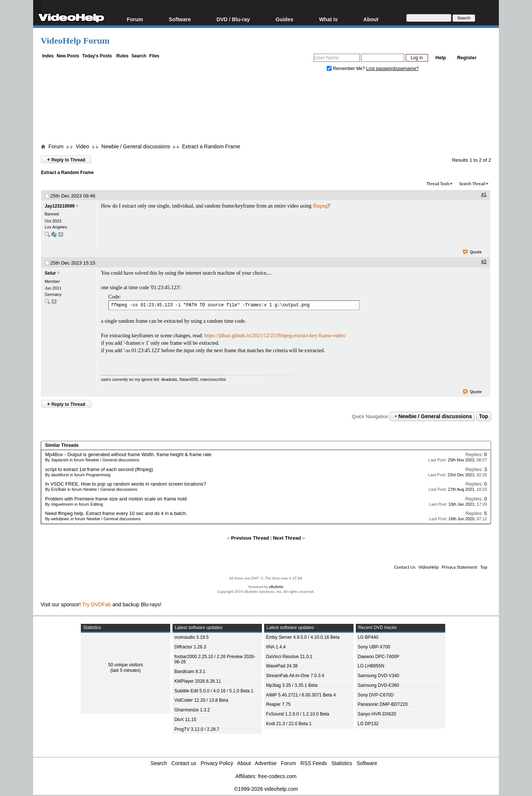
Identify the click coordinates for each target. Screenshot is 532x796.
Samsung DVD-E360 (378, 685)
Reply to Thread (66, 159)
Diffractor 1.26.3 (190, 647)
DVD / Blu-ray (233, 19)
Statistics (342, 763)
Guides (284, 19)
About (371, 19)
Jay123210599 (60, 206)
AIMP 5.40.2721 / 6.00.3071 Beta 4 (301, 695)
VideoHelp (429, 567)
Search (139, 56)
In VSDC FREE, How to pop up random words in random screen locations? (126, 484)
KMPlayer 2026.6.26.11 (198, 681)
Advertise (266, 763)
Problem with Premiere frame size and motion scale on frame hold (116, 499)
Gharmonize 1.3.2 (192, 710)
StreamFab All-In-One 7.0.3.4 (295, 676)
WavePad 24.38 (282, 666)
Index (48, 56)
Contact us (184, 763)
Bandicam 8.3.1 (190, 672)
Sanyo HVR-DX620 (377, 714)
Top (484, 416)
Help (441, 58)
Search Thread (472, 184)
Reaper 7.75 (278, 704)
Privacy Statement (460, 567)
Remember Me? (346, 69)
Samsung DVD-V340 (378, 676)
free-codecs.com (277, 776)
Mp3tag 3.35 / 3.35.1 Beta (292, 685)
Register (467, 58)
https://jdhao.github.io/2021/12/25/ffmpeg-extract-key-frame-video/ (275, 336)
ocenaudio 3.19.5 (191, 637)
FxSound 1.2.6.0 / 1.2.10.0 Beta (297, 714)
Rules (122, 56)
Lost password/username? (392, 69)
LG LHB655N (371, 666)
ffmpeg (320, 206)
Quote (473, 252)
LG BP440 (368, 637)
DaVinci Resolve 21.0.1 (289, 657)
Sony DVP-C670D (376, 695)
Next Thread (287, 538)
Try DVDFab (97, 604)
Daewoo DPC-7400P (378, 657)
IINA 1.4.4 (276, 647)
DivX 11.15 (185, 720)
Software (180, 19)
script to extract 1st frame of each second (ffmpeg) (99, 469)
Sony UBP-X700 (374, 647)
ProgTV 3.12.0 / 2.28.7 (197, 729)
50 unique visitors (125, 665)
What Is (328, 19)
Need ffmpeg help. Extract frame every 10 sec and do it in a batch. (116, 513)
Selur (50, 273)
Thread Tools (438, 184)
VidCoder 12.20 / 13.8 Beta (201, 700)
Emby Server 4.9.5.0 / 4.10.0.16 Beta (303, 637)
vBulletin (276, 587)
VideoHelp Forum (75, 41)
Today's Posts (97, 56)
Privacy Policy (217, 763)
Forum (135, 19)
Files (154, 56)
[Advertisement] (266, 109)
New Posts (68, 56)
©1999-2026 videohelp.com (266, 789)
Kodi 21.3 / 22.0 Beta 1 (289, 724)
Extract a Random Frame (211, 146)
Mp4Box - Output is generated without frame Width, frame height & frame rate (128, 454)
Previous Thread (250, 538)
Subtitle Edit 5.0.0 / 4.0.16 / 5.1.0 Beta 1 (214, 691)
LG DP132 (368, 724)
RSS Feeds (314, 763)
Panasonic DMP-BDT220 (383, 704)
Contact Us (405, 567)
